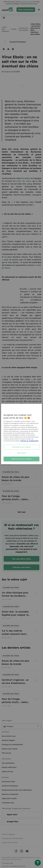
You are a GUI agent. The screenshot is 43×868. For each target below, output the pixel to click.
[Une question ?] (38, 863)
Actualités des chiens (23, 29)
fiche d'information (27, 2)
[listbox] (21, 478)
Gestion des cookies (10, 843)
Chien (14, 29)
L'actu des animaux (5, 29)
